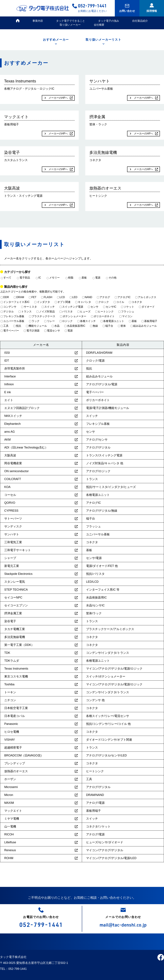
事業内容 (38, 21)
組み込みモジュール (144, 326)
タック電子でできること (71, 21)
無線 (94, 326)
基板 (83, 278)
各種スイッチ (87, 321)
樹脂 (69, 278)
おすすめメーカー (56, 40)
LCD (61, 297)
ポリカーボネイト (103, 316)
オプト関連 (63, 302)
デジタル (7, 312)
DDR (5, 297)
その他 (111, 278)
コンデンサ (9, 307)
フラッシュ (126, 312)
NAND (87, 297)
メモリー (53, 278)
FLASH (47, 297)
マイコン (126, 316)
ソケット (128, 307)
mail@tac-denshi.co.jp (123, 925)
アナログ (103, 297)
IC (38, 278)
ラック (34, 321)
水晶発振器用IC (75, 326)
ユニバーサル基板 (12, 321)
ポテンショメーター (73, 316)
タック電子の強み (109, 21)
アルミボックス (146, 297)
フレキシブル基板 (12, 316)
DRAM (19, 297)
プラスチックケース (42, 316)
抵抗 (17, 326)
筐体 (122, 326)
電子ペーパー (10, 331)
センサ (93, 307)
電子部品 (23, 278)
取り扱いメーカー (70, 25)
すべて (6, 278)
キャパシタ (83, 302)
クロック (102, 302)
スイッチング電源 (71, 307)
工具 (5, 326)
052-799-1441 (92, 6)
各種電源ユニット (112, 321)
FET (33, 297)
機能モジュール (36, 326)
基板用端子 (149, 321)
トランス (25, 312)
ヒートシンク (104, 312)
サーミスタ (29, 307)
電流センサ (52, 331)
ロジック (66, 321)
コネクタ (135, 302)
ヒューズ (84, 312)
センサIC (110, 307)
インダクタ (42, 302)
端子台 (108, 326)
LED (74, 297)
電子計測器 (32, 331)
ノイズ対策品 (46, 312)
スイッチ (48, 307)
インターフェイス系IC (15, 302)
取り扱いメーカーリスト (103, 40)
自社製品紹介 (140, 21)
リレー (50, 321)
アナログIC (123, 297)
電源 (96, 278)
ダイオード (147, 307)
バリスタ (66, 312)
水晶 (56, 326)
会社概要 (99, 25)
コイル (119, 302)
